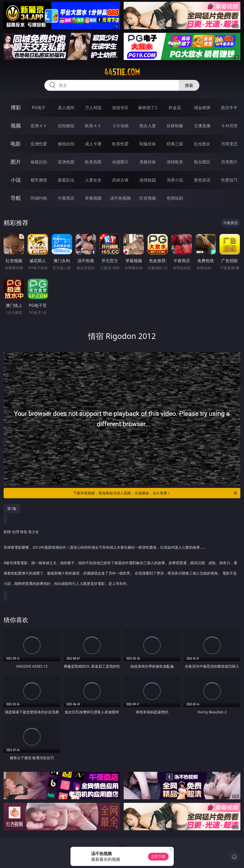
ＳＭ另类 (229, 126)
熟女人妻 (148, 126)
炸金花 (175, 108)
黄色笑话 (202, 180)
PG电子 (39, 108)
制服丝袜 (148, 144)
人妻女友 (93, 180)
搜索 (189, 85)
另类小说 (175, 180)
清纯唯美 (175, 162)
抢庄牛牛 (229, 108)
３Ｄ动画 (120, 126)
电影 (16, 144)
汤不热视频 (120, 198)
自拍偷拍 (66, 126)
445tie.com (122, 72)
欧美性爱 (120, 144)
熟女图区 (202, 162)
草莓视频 (93, 198)
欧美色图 (93, 162)
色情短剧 (175, 198)
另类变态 (229, 144)
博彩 (16, 107)
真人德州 (66, 108)
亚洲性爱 (39, 144)
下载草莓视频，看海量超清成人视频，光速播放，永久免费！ (155, 493)
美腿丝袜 (148, 162)
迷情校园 (148, 180)
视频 (16, 126)
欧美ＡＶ (93, 126)
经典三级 (175, 144)
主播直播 (202, 126)
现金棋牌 (202, 108)
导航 (16, 198)
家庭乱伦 (66, 180)
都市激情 (39, 180)
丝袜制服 (175, 126)
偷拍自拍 (66, 144)
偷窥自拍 (39, 162)
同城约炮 (39, 198)
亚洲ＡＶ (39, 126)
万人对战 (93, 108)
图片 (16, 162)
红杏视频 (148, 198)
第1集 (12, 508)
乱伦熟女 (202, 144)
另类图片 (229, 162)
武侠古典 (120, 180)
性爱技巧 (229, 180)
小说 (16, 180)
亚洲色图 (66, 162)
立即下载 (158, 856)
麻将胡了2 (148, 108)
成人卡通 (93, 144)
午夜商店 (66, 198)
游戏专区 (120, 108)
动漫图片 (120, 162)
